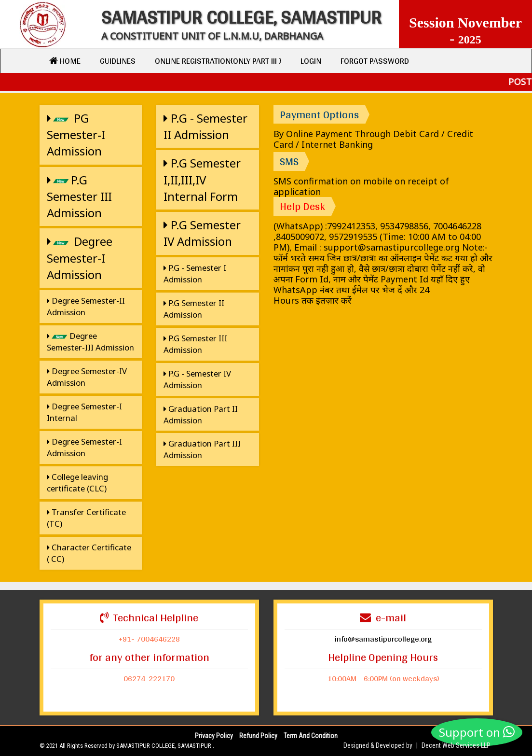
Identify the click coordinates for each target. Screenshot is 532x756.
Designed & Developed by (378, 745)
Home (65, 61)
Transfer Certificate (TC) (86, 518)
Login (311, 61)
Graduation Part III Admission (202, 449)
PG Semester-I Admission (76, 135)
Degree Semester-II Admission (86, 306)
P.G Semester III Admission (79, 196)
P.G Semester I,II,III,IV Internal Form (202, 180)
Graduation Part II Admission (201, 414)
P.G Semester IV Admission (202, 233)
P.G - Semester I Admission (195, 273)
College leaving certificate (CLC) (77, 483)
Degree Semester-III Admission (90, 342)
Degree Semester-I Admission (80, 258)
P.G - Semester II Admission (205, 126)
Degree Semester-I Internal (84, 412)
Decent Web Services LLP (456, 745)
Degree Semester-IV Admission (87, 377)
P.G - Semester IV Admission (197, 379)
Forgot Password (375, 61)
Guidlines (118, 61)
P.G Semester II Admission (194, 309)
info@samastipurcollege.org (383, 638)
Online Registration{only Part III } (218, 61)
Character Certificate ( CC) (89, 553)
